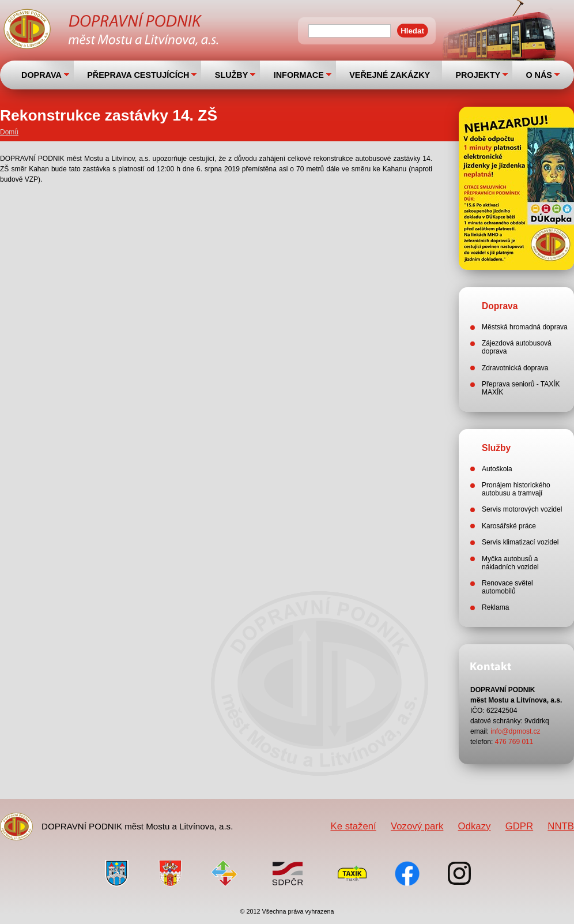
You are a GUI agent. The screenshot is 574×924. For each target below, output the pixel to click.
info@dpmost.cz (515, 731)
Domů (9, 132)
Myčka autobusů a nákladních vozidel (510, 563)
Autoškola (497, 469)
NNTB (561, 826)
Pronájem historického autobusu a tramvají (516, 489)
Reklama (495, 607)
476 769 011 (514, 742)
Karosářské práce (509, 526)
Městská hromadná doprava (525, 327)
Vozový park (417, 826)
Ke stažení (353, 826)
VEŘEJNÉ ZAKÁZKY (390, 75)
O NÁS (539, 75)
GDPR (519, 826)
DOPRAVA (41, 75)
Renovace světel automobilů (507, 587)
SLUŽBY (232, 75)
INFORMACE (299, 75)
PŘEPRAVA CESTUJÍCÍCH (138, 75)
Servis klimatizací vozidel (520, 542)
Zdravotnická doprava (515, 368)
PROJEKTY (478, 75)
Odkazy (475, 826)
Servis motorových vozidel (522, 509)
